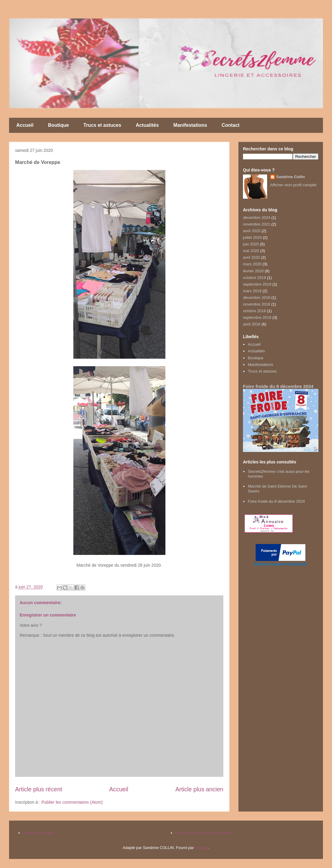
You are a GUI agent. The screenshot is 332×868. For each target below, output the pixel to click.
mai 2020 (251, 251)
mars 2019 (252, 291)
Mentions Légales (38, 833)
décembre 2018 (257, 298)
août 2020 (252, 231)
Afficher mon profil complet (293, 185)
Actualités (147, 125)
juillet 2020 (252, 237)
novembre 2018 (257, 304)
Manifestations (190, 125)
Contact (231, 125)
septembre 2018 (257, 317)
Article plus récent (39, 789)
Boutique (58, 125)
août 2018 (252, 324)
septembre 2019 (257, 284)
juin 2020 (251, 244)
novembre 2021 (257, 224)
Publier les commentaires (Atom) (72, 802)
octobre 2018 (254, 311)
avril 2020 (251, 257)
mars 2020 (252, 264)
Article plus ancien (199, 789)
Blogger (202, 848)
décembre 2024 (257, 218)
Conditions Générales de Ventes (203, 833)
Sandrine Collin (290, 177)
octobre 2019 (254, 278)
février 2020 (253, 271)
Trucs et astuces (102, 125)
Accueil (25, 125)
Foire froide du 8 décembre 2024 (278, 386)
